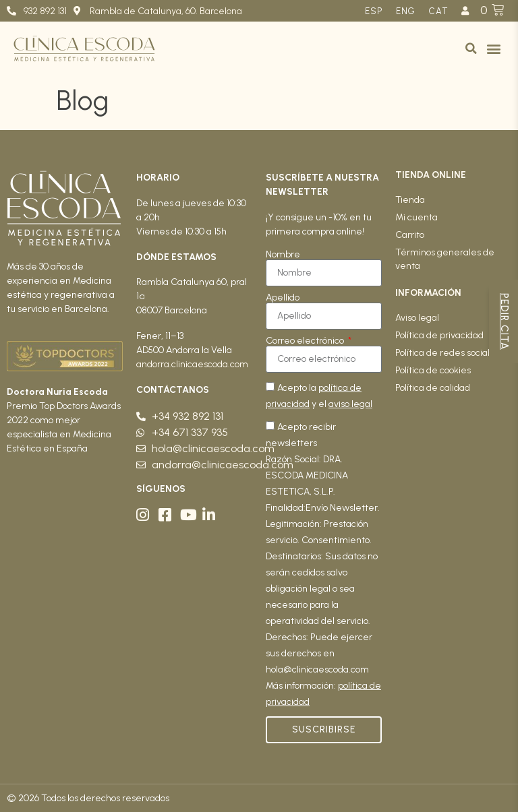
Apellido (283, 298)
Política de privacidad (439, 335)
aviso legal (350, 404)
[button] (471, 49)
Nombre (283, 255)
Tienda (410, 200)
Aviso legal (417, 318)
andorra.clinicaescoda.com (192, 364)
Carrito (410, 235)
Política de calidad (433, 388)
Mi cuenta (416, 217)
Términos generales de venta (445, 259)
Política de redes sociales (448, 353)
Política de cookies (433, 370)
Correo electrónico (306, 341)
